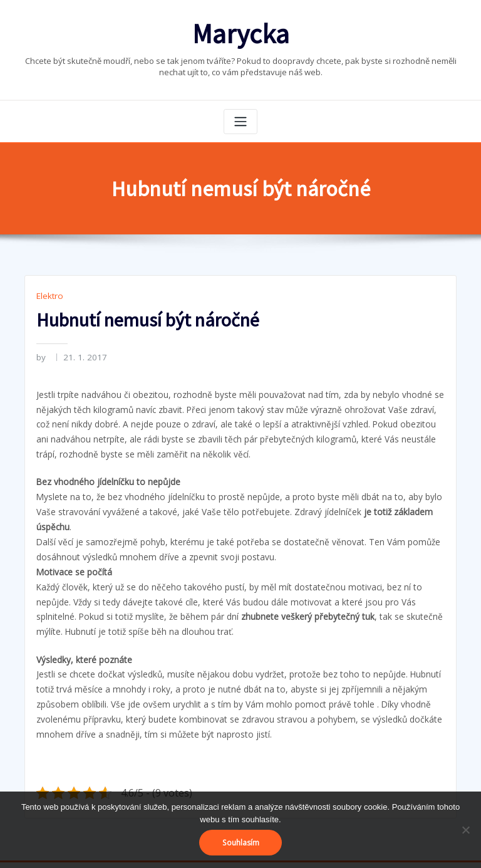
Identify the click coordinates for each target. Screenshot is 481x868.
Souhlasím (241, 843)
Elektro (49, 292)
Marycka (240, 32)
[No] (465, 830)
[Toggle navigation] (240, 118)
